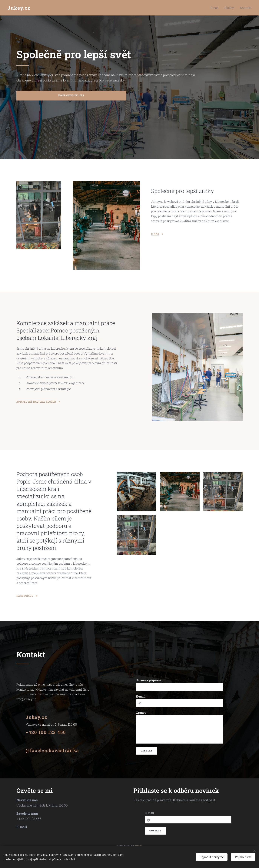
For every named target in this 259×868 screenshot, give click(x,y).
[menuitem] (206, 8)
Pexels (138, 846)
